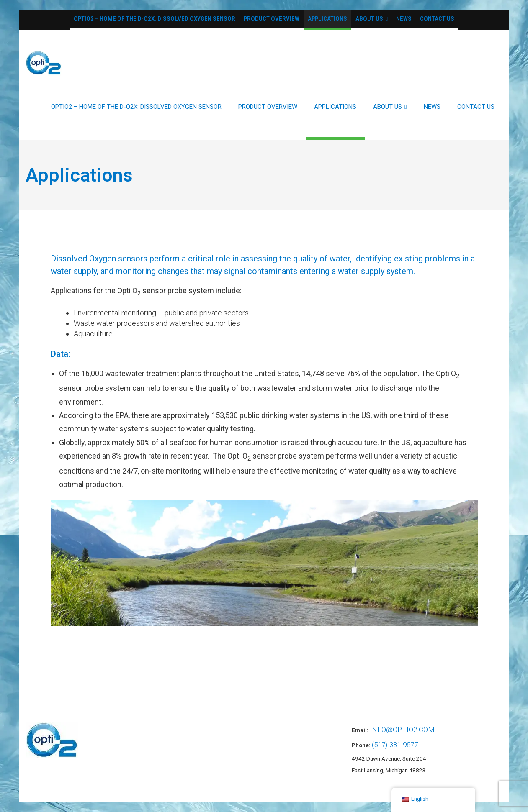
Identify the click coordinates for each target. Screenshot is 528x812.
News (404, 19)
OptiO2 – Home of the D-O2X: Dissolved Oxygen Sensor (155, 19)
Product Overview (272, 19)
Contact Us (437, 19)
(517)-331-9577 (395, 745)
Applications (327, 19)
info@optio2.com (402, 730)
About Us (369, 19)
